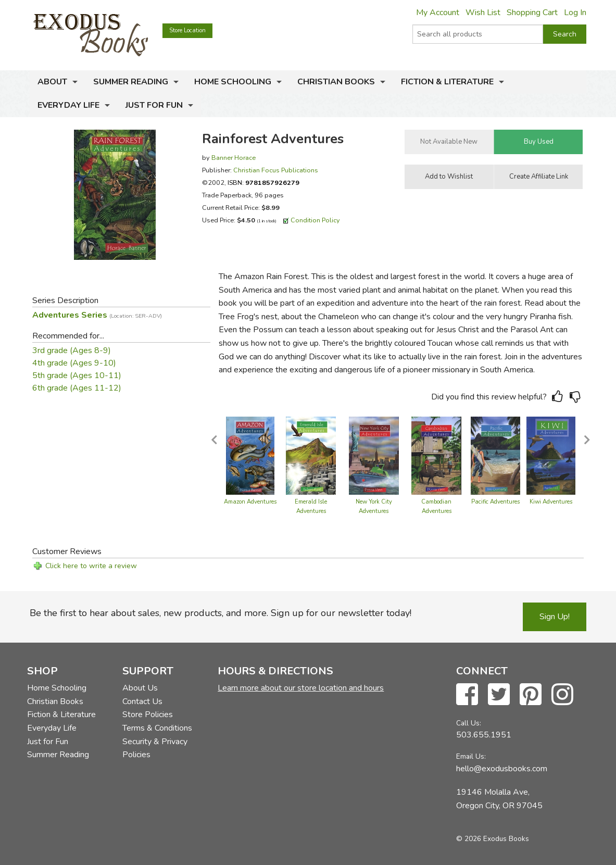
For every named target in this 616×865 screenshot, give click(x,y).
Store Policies (148, 714)
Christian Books (336, 82)
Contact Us (142, 701)
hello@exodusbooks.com (502, 769)
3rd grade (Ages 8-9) (72, 350)
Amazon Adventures (250, 502)
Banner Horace (234, 158)
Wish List (483, 12)
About (52, 82)
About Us (140, 688)
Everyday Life (68, 105)
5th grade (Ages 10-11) (77, 375)
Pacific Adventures (495, 502)
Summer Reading (131, 82)
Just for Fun (154, 105)
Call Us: (469, 723)
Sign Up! (555, 617)
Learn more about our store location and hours (301, 688)
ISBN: (263, 183)
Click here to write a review (91, 566)
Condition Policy (315, 220)
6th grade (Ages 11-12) (77, 388)
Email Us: (471, 756)
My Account (438, 12)
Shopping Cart (532, 12)
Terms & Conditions (157, 728)
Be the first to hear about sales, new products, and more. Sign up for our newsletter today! (221, 613)
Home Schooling (233, 82)
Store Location (187, 30)
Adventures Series (97, 315)
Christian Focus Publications (276, 170)
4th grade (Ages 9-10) (74, 363)
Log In (575, 12)
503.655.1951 (484, 735)
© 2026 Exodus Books (493, 839)
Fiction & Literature (447, 82)
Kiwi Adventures (551, 502)
